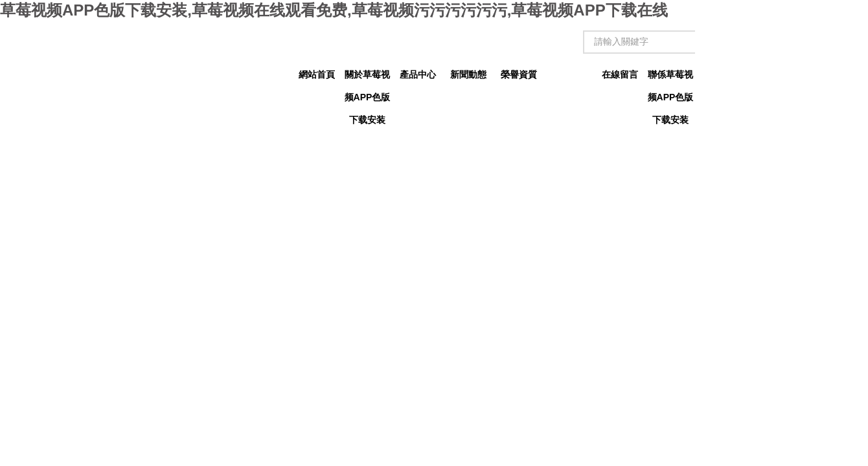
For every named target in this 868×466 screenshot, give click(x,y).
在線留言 (620, 74)
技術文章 (569, 74)
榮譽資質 (519, 74)
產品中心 (418, 74)
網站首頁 (317, 74)
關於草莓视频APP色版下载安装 (368, 78)
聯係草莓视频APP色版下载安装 (671, 78)
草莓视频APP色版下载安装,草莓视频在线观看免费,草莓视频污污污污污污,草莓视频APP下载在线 (334, 10)
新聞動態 (468, 74)
